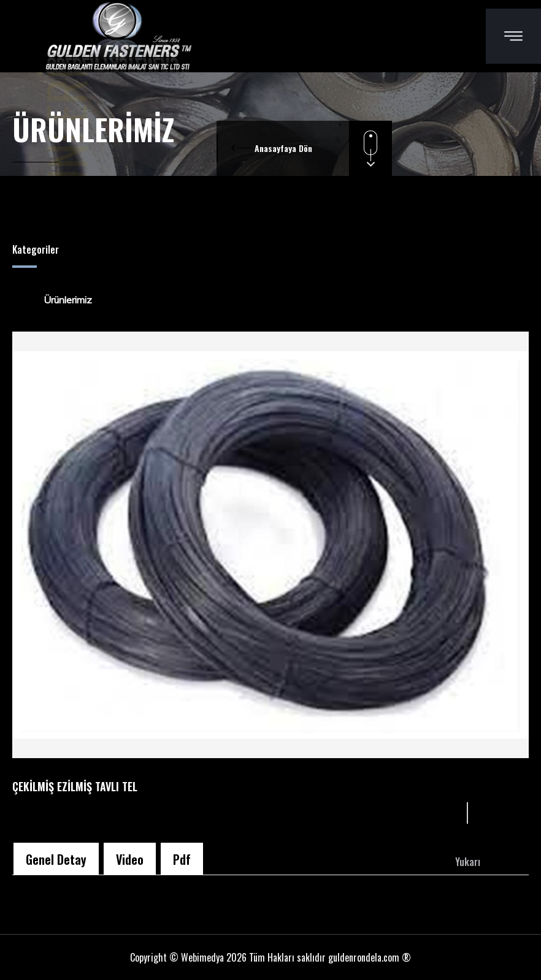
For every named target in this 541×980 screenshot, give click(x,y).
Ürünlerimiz (60, 300)
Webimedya (202, 957)
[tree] (270, 300)
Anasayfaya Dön (283, 148)
